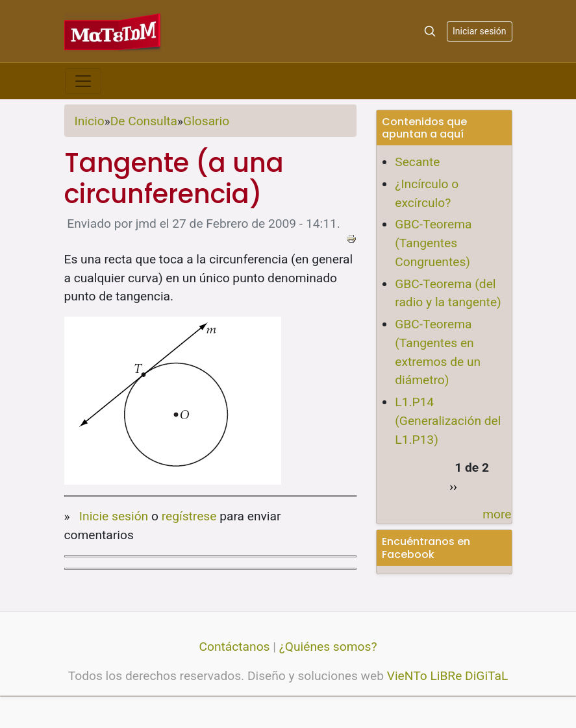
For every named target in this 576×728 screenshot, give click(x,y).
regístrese (189, 516)
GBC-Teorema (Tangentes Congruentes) (433, 243)
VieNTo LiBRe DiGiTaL (448, 676)
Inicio (90, 121)
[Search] (430, 31)
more (497, 514)
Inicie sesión (114, 516)
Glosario (206, 121)
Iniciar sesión (480, 31)
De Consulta (144, 121)
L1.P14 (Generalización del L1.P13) (448, 421)
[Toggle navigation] (83, 81)
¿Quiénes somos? (328, 647)
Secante (417, 162)
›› (453, 486)
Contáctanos (235, 647)
